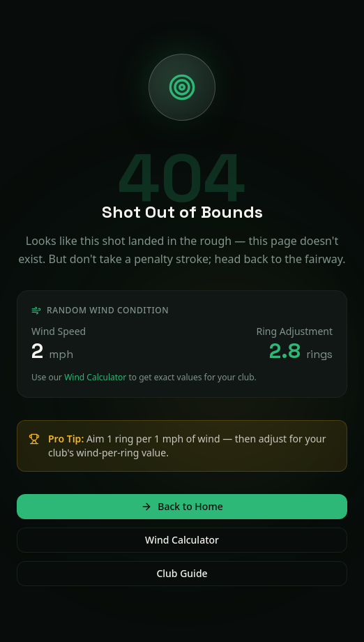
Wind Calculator (95, 377)
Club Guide (182, 573)
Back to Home (182, 506)
